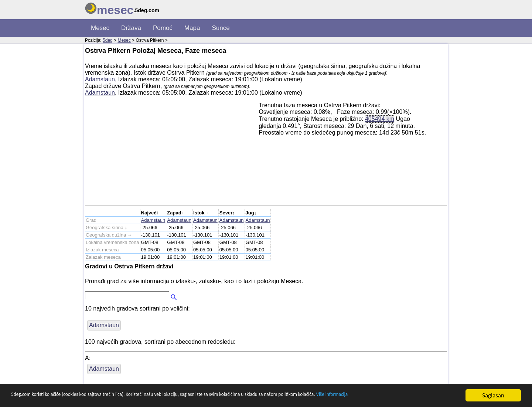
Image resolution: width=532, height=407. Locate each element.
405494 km (380, 119)
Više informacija (423, 396)
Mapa (192, 28)
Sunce (221, 28)
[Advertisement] (172, 154)
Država (131, 28)
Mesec (100, 28)
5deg (108, 40)
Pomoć (163, 28)
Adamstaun (100, 79)
